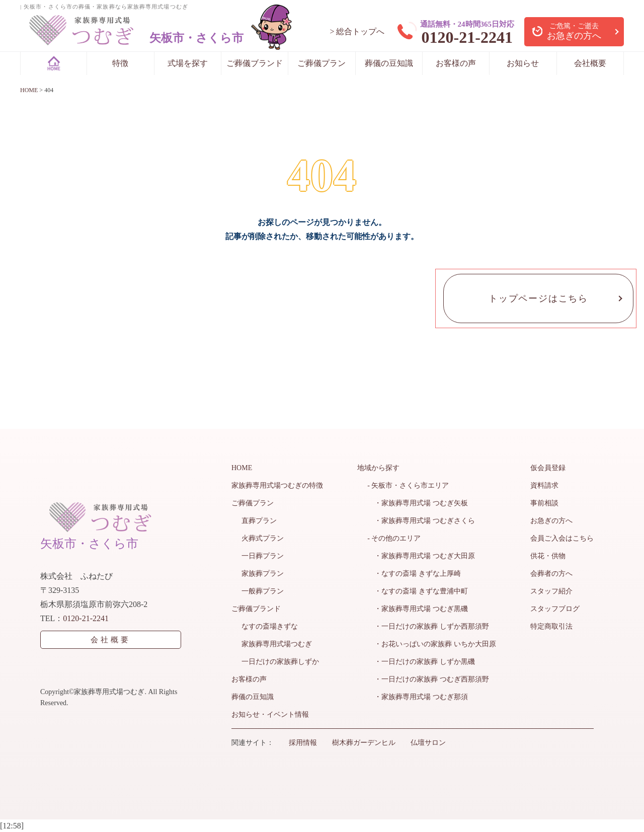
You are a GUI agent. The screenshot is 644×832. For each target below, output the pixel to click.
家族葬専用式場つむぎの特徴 (277, 485)
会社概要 (590, 63)
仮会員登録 (548, 468)
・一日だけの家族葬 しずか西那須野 (428, 626)
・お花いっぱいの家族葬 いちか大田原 (432, 644)
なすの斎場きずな (270, 626)
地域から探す (378, 468)
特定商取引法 (551, 626)
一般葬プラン (263, 591)
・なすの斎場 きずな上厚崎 (414, 574)
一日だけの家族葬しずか (280, 662)
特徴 (120, 63)
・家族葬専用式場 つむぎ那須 (418, 697)
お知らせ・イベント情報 (270, 714)
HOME (242, 468)
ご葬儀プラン (321, 63)
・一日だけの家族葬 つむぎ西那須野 (428, 679)
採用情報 (303, 743)
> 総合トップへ (357, 31)
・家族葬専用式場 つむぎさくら (421, 521)
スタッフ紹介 (551, 591)
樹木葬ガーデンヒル (364, 743)
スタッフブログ (555, 609)
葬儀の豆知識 (389, 63)
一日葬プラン (263, 556)
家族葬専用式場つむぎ (277, 644)
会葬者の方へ (551, 574)
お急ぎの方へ (551, 521)
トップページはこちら (538, 298)
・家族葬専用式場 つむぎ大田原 (421, 556)
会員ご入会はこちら (562, 538)
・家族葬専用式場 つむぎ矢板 (418, 503)
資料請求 (544, 485)
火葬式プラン (263, 538)
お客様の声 (456, 63)
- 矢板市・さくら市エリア (408, 485)
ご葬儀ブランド (255, 63)
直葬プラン (259, 521)
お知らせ (523, 63)
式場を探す (188, 63)
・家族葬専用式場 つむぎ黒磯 (418, 609)
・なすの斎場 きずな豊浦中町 (418, 591)
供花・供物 (548, 556)
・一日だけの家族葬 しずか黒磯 (421, 662)
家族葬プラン (263, 574)
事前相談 (544, 503)
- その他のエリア (394, 538)
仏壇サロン (428, 743)
